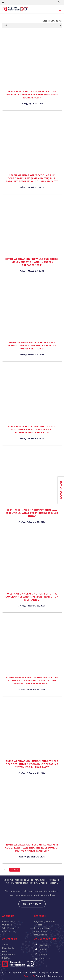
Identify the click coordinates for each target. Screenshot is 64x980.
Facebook (41, 945)
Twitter (40, 949)
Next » (15, 870)
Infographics (41, 935)
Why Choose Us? (11, 928)
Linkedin (41, 954)
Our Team (7, 925)
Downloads (8, 948)
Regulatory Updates (45, 921)
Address (6, 945)
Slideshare (42, 958)
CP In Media (9, 955)
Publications (41, 931)
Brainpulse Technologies (49, 976)
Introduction (9, 921)
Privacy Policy (9, 931)
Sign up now (32, 904)
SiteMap (6, 958)
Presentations (42, 928)
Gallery (6, 951)
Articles (38, 925)
